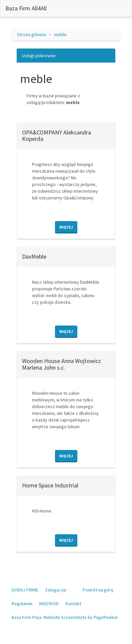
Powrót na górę (98, 590)
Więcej (66, 227)
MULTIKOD (49, 604)
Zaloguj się (56, 590)
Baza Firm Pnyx (26, 617)
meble (60, 34)
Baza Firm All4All (26, 8)
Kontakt (73, 604)
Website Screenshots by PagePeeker (81, 617)
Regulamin (22, 604)
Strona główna (31, 34)
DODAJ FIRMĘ (25, 590)
